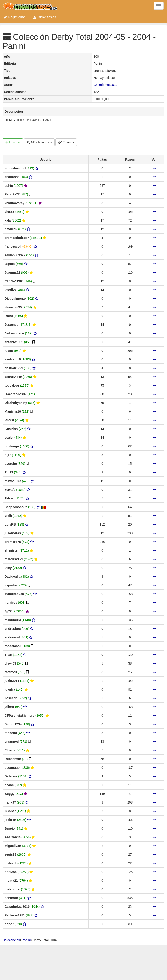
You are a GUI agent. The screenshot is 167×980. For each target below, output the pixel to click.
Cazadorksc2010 (106, 85)
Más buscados (39, 142)
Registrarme (15, 17)
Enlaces (66, 142)
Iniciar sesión (44, 17)
